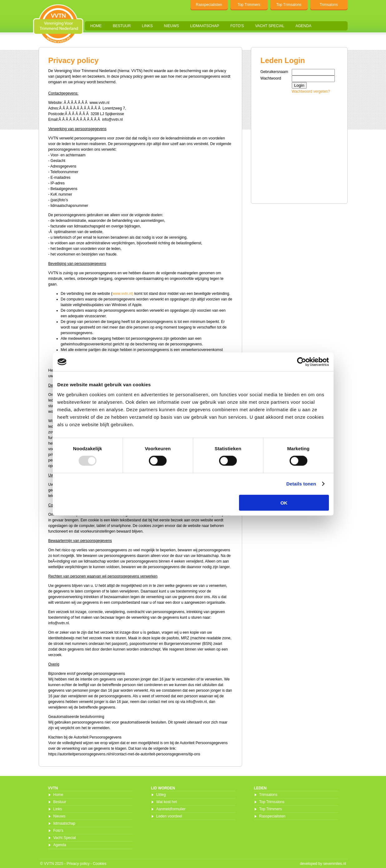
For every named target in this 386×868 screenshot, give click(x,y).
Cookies (99, 864)
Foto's (237, 26)
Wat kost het (167, 802)
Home (96, 26)
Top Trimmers (249, 5)
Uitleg (161, 795)
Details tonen (301, 484)
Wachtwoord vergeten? (311, 91)
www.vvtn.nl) (123, 294)
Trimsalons (329, 5)
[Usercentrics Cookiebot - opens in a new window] (302, 362)
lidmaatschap (205, 26)
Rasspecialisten (209, 5)
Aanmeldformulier (171, 809)
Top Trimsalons (289, 5)
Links (147, 26)
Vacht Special (270, 26)
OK (284, 502)
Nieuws (172, 26)
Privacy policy (78, 864)
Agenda (303, 26)
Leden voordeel (169, 816)
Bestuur (122, 26)
